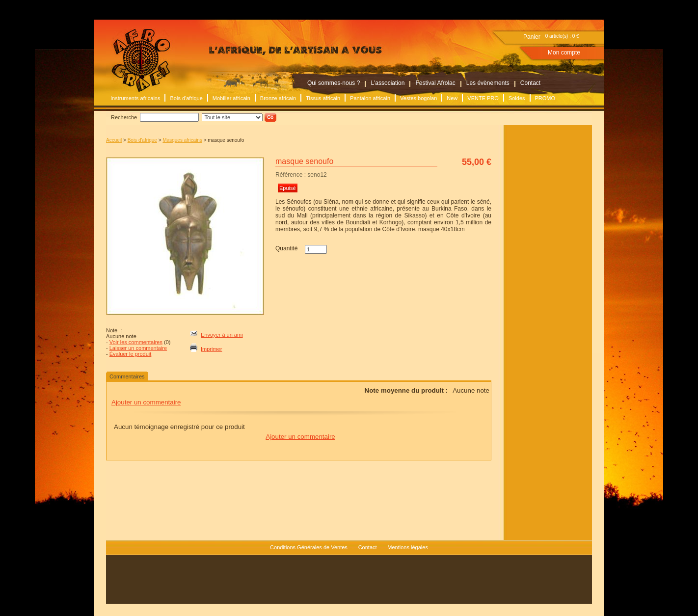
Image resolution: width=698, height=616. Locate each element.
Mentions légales (408, 547)
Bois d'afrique (186, 98)
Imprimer (211, 349)
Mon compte (564, 53)
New (452, 98)
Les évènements (488, 83)
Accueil (114, 140)
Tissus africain (323, 98)
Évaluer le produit (131, 354)
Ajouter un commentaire (146, 402)
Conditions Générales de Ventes (309, 547)
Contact (530, 83)
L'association (388, 83)
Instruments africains (135, 98)
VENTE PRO (483, 98)
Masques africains (182, 140)
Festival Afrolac (435, 83)
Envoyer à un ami (222, 335)
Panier (532, 37)
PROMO (545, 98)
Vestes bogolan (418, 98)
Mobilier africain (231, 98)
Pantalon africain (370, 98)
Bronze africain (278, 98)
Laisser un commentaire (138, 348)
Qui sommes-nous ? (334, 83)
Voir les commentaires (136, 342)
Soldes (517, 98)
